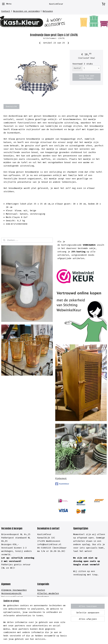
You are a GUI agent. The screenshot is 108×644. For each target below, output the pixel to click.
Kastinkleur (62, 484)
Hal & (41, 610)
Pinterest (61, 478)
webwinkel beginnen (62, 639)
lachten (21, 614)
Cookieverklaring (11, 600)
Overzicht (11, 106)
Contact (6, 11)
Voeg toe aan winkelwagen (86, 77)
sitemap (41, 639)
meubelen (53, 593)
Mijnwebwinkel (91, 639)
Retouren (48, 11)
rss (49, 639)
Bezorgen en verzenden (26, 11)
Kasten (41, 590)
